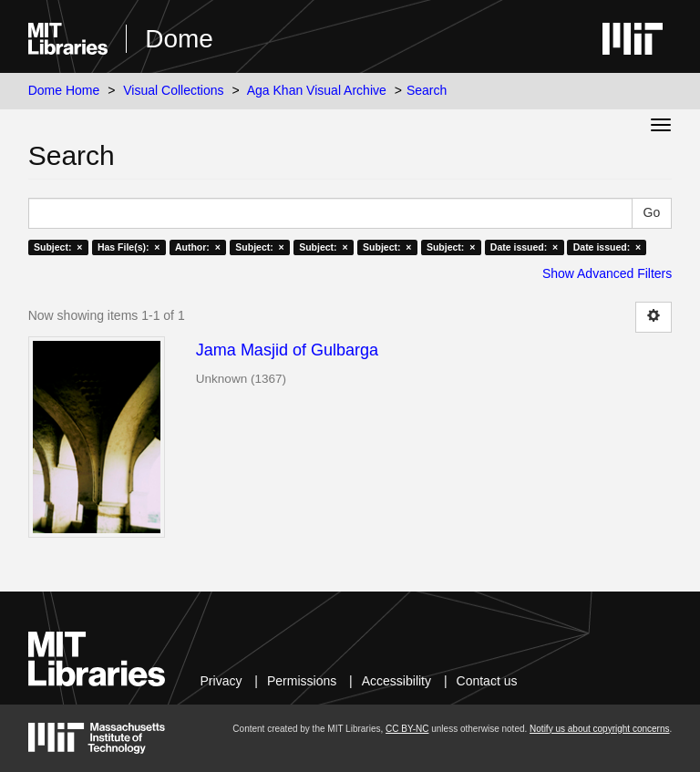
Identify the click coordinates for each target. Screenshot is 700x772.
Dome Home (64, 90)
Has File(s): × (129, 247)
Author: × (198, 247)
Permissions (302, 681)
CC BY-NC (407, 729)
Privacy (221, 681)
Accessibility (396, 681)
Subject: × (58, 247)
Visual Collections (173, 90)
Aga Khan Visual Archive (317, 90)
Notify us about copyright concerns (599, 729)
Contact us (487, 681)
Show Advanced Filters (607, 273)
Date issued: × (524, 247)
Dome (179, 39)
